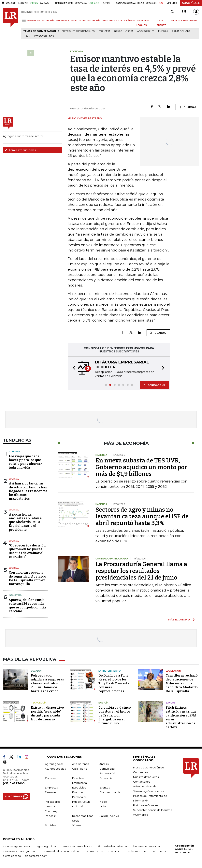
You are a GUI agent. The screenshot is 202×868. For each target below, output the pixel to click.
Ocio (103, 806)
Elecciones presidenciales (78, 31)
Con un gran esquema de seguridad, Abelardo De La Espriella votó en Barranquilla (28, 578)
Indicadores (53, 801)
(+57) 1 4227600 (14, 783)
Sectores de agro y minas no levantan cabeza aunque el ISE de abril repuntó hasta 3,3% (142, 516)
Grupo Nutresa (124, 31)
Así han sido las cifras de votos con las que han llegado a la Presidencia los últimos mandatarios (28, 491)
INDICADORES (180, 20)
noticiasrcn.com (138, 850)
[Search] (172, 12)
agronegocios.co (48, 846)
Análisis (104, 763)
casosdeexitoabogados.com (22, 850)
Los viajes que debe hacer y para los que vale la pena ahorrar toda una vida (25, 462)
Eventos (105, 787)
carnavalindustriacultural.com (63, 850)
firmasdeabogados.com (114, 846)
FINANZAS (34, 20)
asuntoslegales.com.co (18, 846)
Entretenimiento (110, 670)
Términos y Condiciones (148, 790)
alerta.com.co (12, 855)
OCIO (74, 20)
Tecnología (39, 702)
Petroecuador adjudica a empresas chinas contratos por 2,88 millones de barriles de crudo (48, 683)
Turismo (14, 452)
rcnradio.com (115, 850)
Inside (103, 801)
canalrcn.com (94, 850)
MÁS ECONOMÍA (179, 619)
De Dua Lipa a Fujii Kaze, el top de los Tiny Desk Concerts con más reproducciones (114, 683)
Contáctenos (142, 781)
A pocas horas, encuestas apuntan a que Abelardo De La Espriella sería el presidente (25, 522)
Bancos (171, 702)
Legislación (173, 670)
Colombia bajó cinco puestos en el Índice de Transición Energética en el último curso (115, 715)
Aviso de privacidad (146, 786)
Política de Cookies (146, 805)
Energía (163, 31)
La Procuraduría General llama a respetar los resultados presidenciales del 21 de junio (141, 571)
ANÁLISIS (129, 20)
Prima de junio (181, 31)
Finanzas (50, 792)
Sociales (50, 825)
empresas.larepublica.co (78, 846)
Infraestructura (81, 801)
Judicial (14, 479)
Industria (15, 595)
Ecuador (37, 670)
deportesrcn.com (36, 855)
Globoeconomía (110, 792)
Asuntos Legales (55, 768)
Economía (104, 31)
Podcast (50, 815)
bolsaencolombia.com (148, 846)
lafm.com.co (160, 850)
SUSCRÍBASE (191, 3)
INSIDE (193, 20)
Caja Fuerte (80, 768)
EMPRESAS (63, 20)
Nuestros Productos (146, 776)
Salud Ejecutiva (109, 815)
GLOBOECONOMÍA (90, 20)
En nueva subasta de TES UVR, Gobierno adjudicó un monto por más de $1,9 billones (141, 467)
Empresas (51, 787)
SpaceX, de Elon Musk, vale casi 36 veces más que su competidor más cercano (28, 606)
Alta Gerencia (81, 763)
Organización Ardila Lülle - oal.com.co (184, 848)
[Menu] (24, 20)
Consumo (51, 777)
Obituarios (79, 806)
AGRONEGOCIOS (112, 20)
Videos (77, 825)
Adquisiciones (146, 31)
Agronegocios (54, 763)
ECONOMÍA (48, 20)
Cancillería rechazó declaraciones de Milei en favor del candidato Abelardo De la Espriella (182, 683)
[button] (73, 368)
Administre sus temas (20, 150)
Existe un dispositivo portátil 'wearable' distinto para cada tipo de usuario (47, 713)
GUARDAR (187, 107)
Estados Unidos (44, 36)
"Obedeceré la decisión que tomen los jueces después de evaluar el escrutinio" (27, 551)
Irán (28, 36)
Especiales (79, 787)
